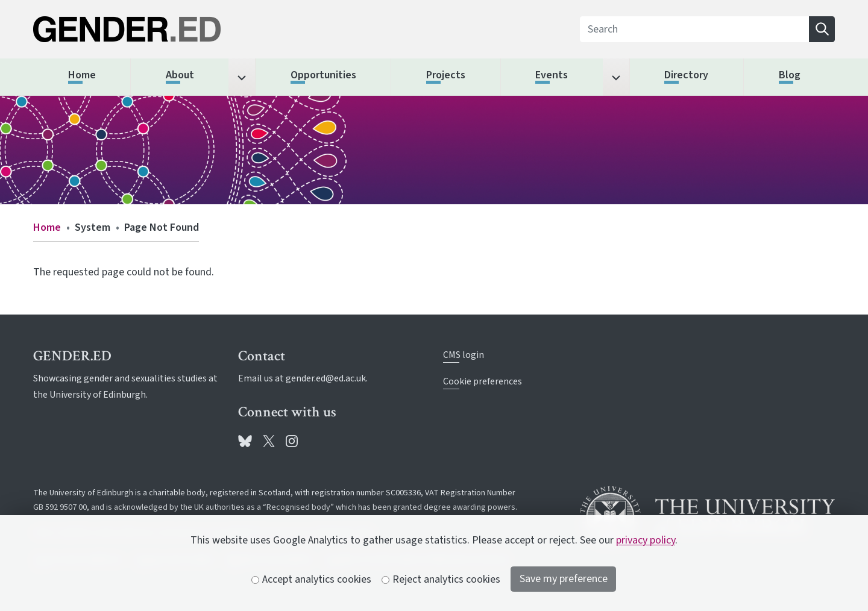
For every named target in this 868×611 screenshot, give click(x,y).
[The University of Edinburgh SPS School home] (161, 29)
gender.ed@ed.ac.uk (326, 378)
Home (47, 227)
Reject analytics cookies (441, 579)
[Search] (695, 29)
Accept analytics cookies (312, 579)
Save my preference (564, 579)
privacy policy (646, 540)
